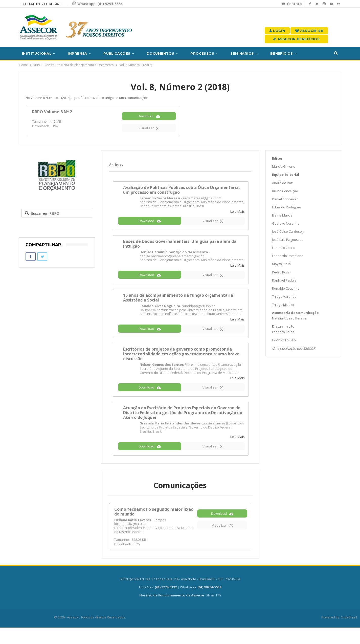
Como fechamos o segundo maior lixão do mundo (154, 528)
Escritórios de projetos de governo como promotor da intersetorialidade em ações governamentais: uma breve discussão (181, 365)
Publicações (117, 53)
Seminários (242, 53)
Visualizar (149, 132)
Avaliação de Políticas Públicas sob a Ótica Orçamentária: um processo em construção (181, 193)
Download (149, 120)
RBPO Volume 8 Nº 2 (52, 112)
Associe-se (309, 31)
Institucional (37, 53)
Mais (314, 53)
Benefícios (282, 53)
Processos (202, 53)
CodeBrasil (349, 634)
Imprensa (77, 53)
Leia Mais (238, 215)
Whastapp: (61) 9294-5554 (97, 4)
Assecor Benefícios (296, 39)
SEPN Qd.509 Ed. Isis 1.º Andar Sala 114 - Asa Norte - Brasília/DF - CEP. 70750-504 (180, 595)
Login (277, 31)
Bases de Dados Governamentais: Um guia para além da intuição (180, 250)
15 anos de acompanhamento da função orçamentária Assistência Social (178, 306)
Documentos (160, 53)
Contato (292, 4)
